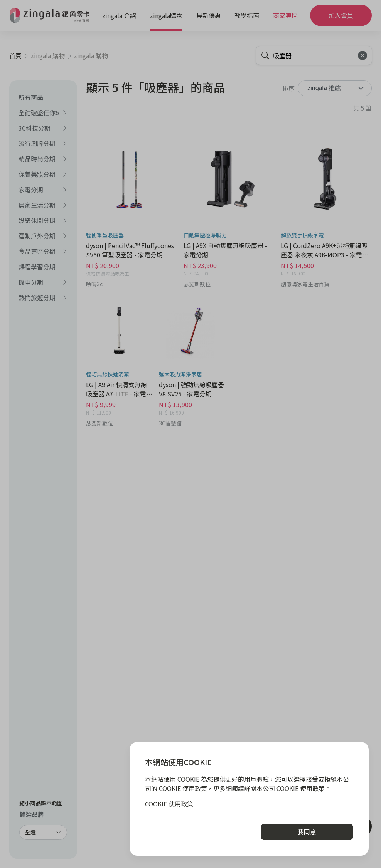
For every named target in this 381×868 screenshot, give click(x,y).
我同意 (307, 832)
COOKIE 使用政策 (169, 804)
